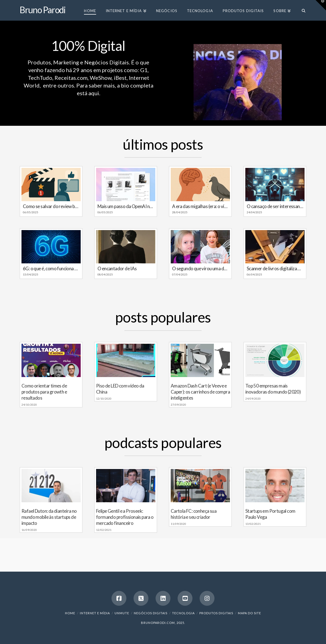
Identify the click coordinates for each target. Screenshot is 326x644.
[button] (321, 5)
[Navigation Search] (301, 10)
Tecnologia (183, 613)
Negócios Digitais (151, 613)
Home (70, 613)
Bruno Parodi (43, 10)
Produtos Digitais (216, 613)
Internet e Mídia (95, 613)
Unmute (122, 613)
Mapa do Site (249, 613)
